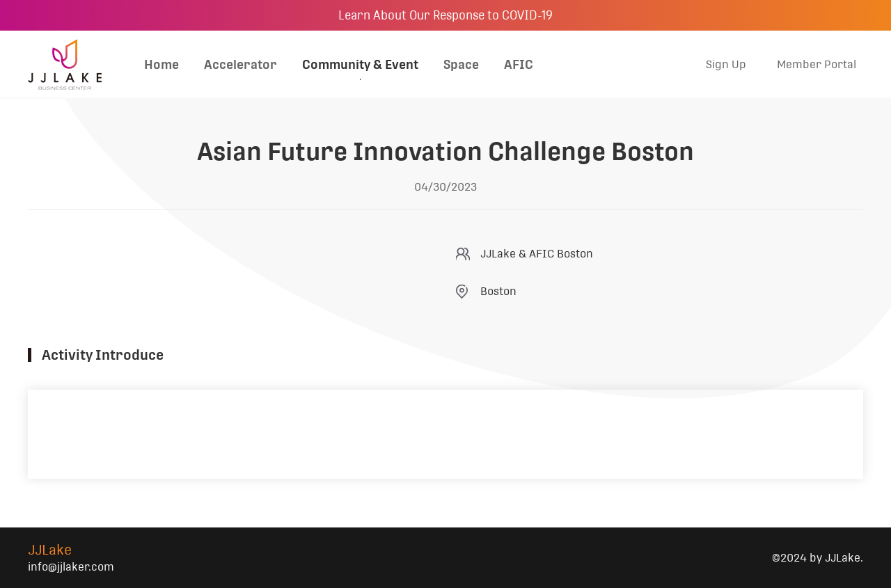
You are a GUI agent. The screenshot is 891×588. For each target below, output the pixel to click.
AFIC (519, 64)
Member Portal (817, 64)
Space (461, 64)
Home (161, 64)
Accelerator (241, 64)
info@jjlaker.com (71, 567)
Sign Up (726, 64)
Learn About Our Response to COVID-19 (445, 15)
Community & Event (360, 64)
